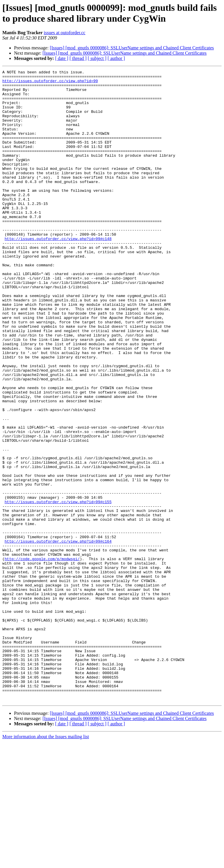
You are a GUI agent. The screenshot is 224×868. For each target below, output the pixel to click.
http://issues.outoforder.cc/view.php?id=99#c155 (58, 589)
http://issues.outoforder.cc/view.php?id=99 (50, 83)
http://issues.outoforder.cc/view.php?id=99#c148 (58, 273)
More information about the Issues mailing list (46, 863)
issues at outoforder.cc (65, 33)
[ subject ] (97, 58)
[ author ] (116, 58)
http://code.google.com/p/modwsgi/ (42, 657)
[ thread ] (78, 58)
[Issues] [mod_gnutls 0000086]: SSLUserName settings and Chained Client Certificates (132, 48)
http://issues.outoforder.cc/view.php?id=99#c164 (58, 636)
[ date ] (62, 58)
